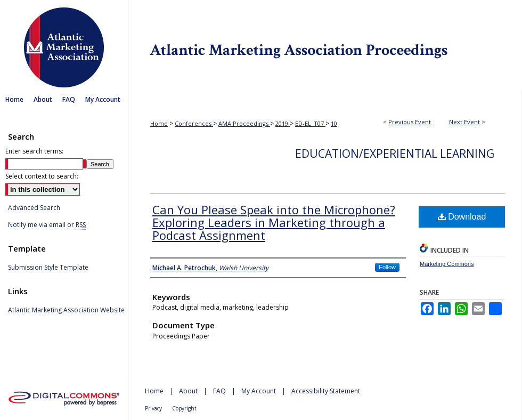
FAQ (219, 391)
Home (159, 123)
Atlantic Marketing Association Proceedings (325, 45)
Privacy (153, 408)
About (188, 391)
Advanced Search (34, 208)
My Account (259, 391)
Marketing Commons (447, 264)
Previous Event (410, 122)
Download (462, 217)
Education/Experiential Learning (395, 154)
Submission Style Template (48, 268)
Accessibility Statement (326, 391)
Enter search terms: (34, 151)
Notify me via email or (47, 225)
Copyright (184, 408)
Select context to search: (42, 176)
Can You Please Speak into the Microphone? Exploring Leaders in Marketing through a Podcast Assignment (274, 222)
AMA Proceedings (244, 123)
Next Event (464, 122)
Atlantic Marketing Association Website (66, 310)
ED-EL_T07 (310, 123)
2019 (283, 123)
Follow (387, 267)
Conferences (194, 123)
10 (334, 123)
